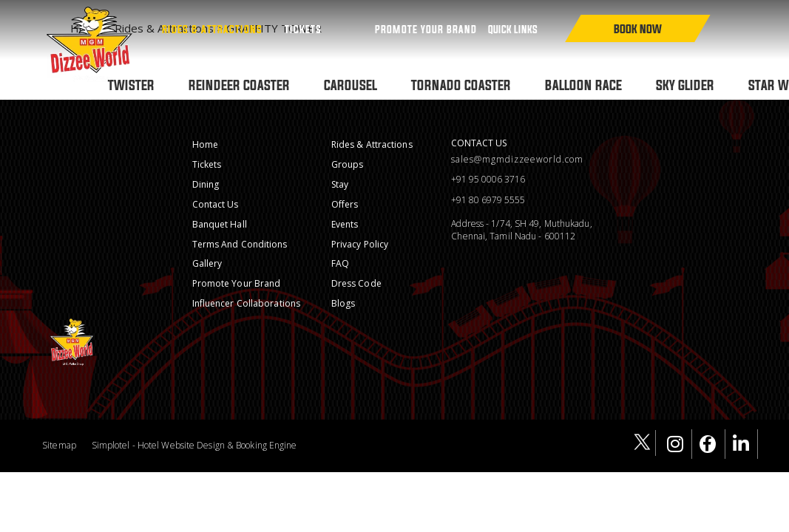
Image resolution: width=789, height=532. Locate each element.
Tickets (303, 29)
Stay (340, 184)
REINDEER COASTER (239, 85)
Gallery (207, 263)
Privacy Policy (360, 244)
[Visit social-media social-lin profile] (745, 444)
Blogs (343, 303)
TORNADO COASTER (461, 85)
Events (345, 224)
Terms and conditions (240, 244)
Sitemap (60, 445)
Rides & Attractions (212, 29)
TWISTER (131, 85)
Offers (345, 204)
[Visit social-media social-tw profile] (643, 443)
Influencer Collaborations (247, 303)
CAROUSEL (351, 85)
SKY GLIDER (685, 85)
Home (205, 144)
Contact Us (216, 204)
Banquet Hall (220, 224)
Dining (206, 184)
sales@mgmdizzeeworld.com (517, 160)
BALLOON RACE (583, 85)
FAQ (340, 263)
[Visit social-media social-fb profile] (712, 444)
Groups (348, 164)
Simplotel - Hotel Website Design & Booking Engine (194, 445)
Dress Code (356, 283)
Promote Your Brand (237, 283)
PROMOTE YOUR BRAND (426, 29)
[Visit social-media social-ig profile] (680, 444)
